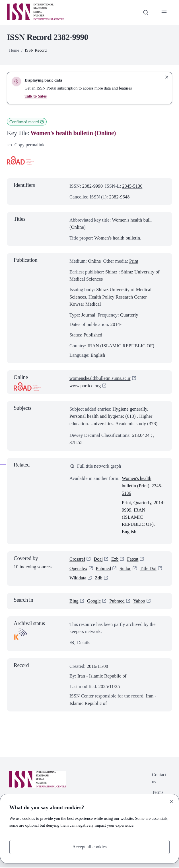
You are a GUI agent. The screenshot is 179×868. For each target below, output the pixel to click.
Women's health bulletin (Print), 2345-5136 (143, 486)
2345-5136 (133, 186)
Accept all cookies (89, 847)
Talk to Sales (36, 96)
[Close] (171, 801)
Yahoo (140, 602)
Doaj (99, 559)
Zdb (99, 578)
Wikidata (78, 578)
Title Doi (149, 569)
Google (94, 602)
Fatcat (134, 559)
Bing (74, 602)
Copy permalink (26, 145)
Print (134, 261)
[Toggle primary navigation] (164, 12)
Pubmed (104, 569)
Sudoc (126, 569)
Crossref (78, 559)
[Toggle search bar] (145, 12)
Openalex (79, 569)
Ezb (116, 559)
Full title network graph (96, 466)
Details (80, 643)
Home (14, 50)
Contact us (159, 779)
